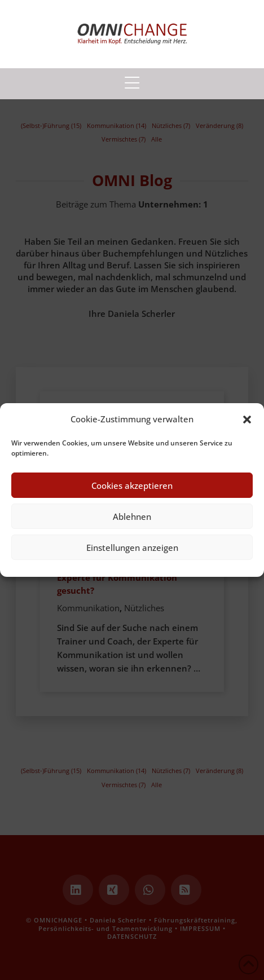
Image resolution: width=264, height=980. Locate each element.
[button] (247, 420)
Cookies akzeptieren (132, 485)
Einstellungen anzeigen (132, 548)
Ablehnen (132, 517)
